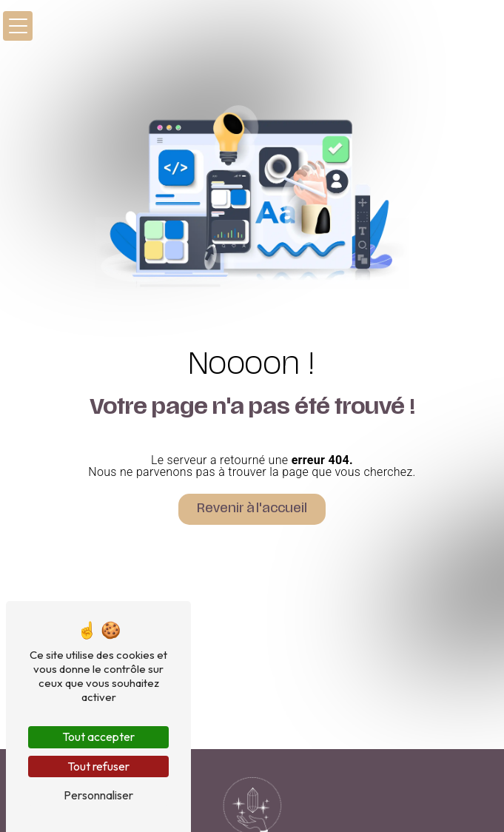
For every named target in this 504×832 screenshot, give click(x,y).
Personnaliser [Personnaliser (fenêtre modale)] (98, 795)
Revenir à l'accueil (252, 509)
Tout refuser (98, 766)
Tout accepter (98, 737)
